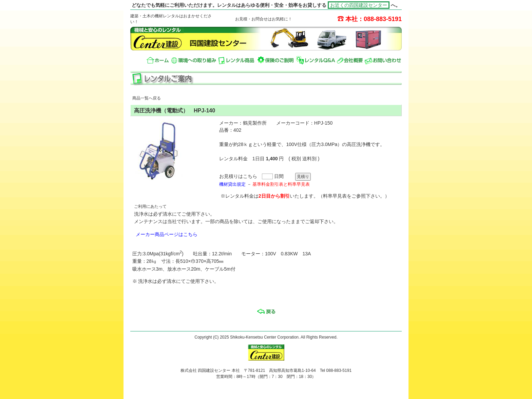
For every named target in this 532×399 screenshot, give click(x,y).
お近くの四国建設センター (359, 5)
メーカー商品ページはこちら (167, 234)
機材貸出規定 (232, 184)
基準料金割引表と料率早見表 (281, 184)
